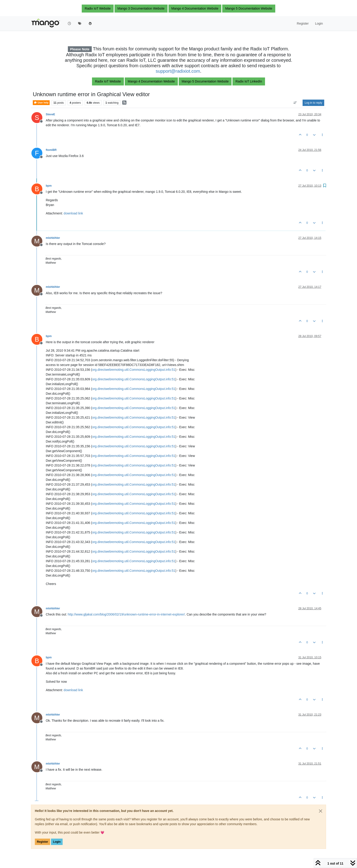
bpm (49, 186)
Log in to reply (313, 103)
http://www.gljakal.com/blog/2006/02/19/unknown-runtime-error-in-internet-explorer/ (126, 614)
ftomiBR (51, 150)
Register (42, 842)
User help (41, 103)
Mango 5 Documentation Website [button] (249, 8)
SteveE (50, 114)
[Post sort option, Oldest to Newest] (295, 103)
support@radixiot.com (178, 71)
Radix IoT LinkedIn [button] (249, 81)
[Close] (321, 811)
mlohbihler (53, 238)
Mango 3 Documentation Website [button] (141, 8)
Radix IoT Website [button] (98, 8)
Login (57, 842)
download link (73, 213)
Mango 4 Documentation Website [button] (195, 8)
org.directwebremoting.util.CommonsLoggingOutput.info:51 (134, 370)
